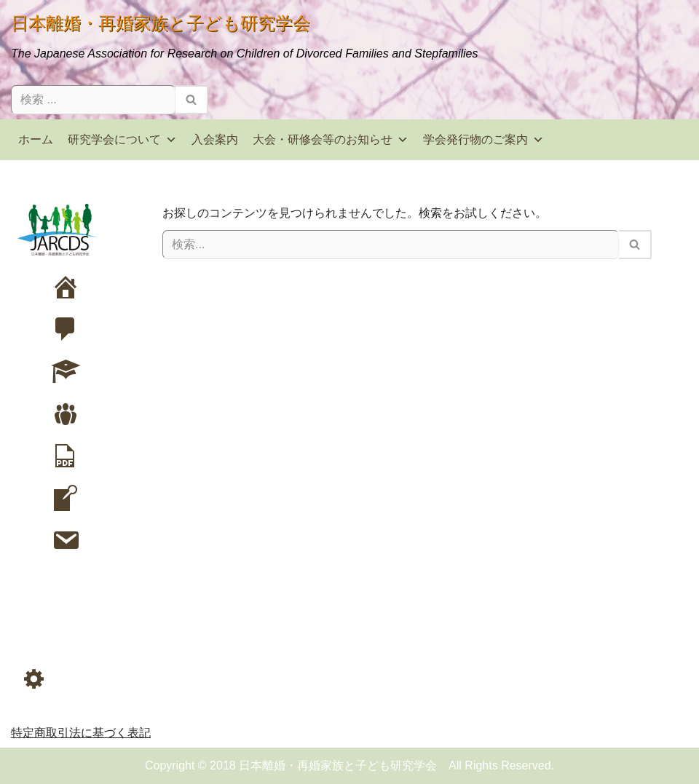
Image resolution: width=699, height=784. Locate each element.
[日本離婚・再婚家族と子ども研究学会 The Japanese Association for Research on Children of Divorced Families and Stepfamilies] (245, 36)
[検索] (93, 100)
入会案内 (215, 139)
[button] (34, 678)
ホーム (36, 139)
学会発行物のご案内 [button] (483, 139)
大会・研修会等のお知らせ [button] (331, 139)
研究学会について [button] (122, 139)
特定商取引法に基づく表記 (81, 733)
